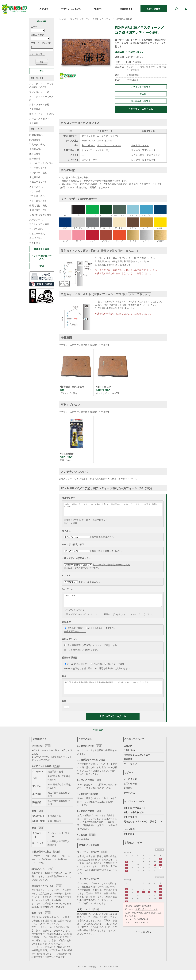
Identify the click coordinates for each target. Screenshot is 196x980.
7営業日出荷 (132, 80)
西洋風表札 (35, 159)
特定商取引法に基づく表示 (137, 762)
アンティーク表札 (90, 19)
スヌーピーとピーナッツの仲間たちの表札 (41, 85)
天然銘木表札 (36, 149)
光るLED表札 (36, 238)
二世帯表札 (35, 109)
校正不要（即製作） (116, 669)
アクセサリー (36, 243)
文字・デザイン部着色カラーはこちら (111, 567)
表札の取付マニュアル (135, 815)
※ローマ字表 (71, 526)
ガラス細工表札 (37, 196)
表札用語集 (129, 841)
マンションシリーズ (39, 92)
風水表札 (34, 123)
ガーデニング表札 (38, 168)
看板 (42, 266)
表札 (77, 19)
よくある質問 (130, 786)
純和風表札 (35, 140)
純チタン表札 (36, 220)
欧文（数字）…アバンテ (109, 146)
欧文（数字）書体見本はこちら (107, 553)
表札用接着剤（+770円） (78, 650)
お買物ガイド (126, 9)
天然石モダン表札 (38, 182)
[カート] (186, 9)
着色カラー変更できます (143, 150)
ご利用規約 (129, 758)
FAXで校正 (97, 669)
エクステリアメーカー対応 (41, 98)
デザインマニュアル (71, 9)
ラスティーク (108, 19)
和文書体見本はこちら (103, 539)
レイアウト (67, 592)
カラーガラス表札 (38, 201)
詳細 (48, 753)
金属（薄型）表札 (38, 206)
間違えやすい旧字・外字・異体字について (144, 831)
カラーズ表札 (36, 187)
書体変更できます (140, 146)
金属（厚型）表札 (38, 210)
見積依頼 (128, 796)
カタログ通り (113, 604)
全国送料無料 (133, 75)
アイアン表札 (36, 229)
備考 (64, 681)
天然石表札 (35, 177)
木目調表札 (35, 154)
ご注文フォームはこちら (141, 109)
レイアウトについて (75, 615)
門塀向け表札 (36, 135)
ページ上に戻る (144, 939)
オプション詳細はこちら (105, 650)
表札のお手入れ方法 (134, 820)
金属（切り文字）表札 (40, 215)
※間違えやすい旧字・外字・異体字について (86, 522)
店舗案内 (128, 753)
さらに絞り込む (37, 54)
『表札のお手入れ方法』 (106, 479)
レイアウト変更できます (143, 160)
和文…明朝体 (88, 146)
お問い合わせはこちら (146, 917)
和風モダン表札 (37, 145)
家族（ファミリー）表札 (41, 114)
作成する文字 (68, 498)
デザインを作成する (141, 87)
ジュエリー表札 (37, 234)
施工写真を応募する (141, 101)
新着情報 (128, 767)
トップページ (65, 19)
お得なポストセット (39, 119)
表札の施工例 (130, 824)
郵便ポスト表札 (42, 249)
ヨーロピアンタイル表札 (41, 163)
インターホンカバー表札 (42, 257)
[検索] (176, 9)
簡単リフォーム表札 (39, 105)
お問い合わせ (154, 9)
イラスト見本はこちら (89, 584)
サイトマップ (130, 771)
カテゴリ (44, 9)
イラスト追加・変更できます (146, 155)
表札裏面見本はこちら (75, 636)
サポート (99, 9)
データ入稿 (141, 94)
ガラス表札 (35, 191)
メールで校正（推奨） (77, 669)
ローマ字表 (129, 837)
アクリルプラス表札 (39, 224)
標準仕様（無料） (75, 633)
